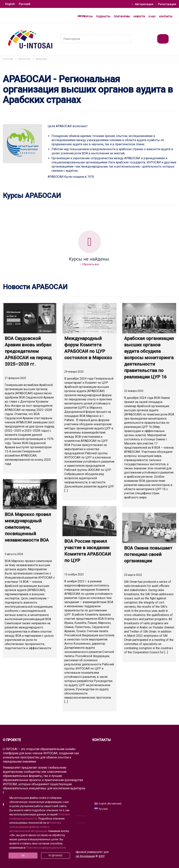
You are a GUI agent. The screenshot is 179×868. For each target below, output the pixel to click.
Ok (23, 856)
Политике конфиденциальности (46, 848)
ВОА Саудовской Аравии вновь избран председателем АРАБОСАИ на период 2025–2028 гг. (28, 351)
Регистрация (167, 4)
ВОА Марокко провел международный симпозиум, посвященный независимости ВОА (28, 527)
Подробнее (56, 856)
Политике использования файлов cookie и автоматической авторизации (35, 827)
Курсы (88, 17)
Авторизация (143, 4)
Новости (139, 17)
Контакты (166, 17)
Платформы (122, 17)
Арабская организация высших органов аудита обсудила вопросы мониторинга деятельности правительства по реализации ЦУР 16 (149, 358)
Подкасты (103, 17)
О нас (152, 17)
